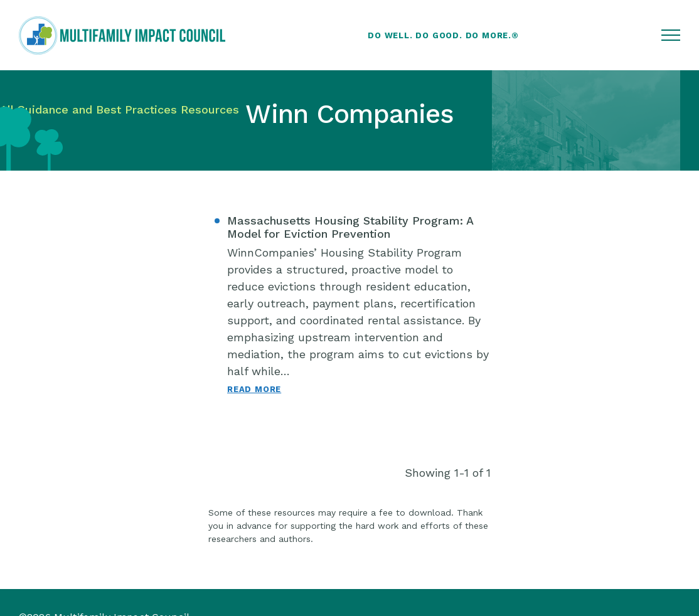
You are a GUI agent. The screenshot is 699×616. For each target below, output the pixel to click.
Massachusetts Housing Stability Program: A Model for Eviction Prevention (350, 227)
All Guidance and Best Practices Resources (120, 109)
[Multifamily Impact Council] (122, 35)
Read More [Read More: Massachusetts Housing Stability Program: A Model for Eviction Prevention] (254, 389)
